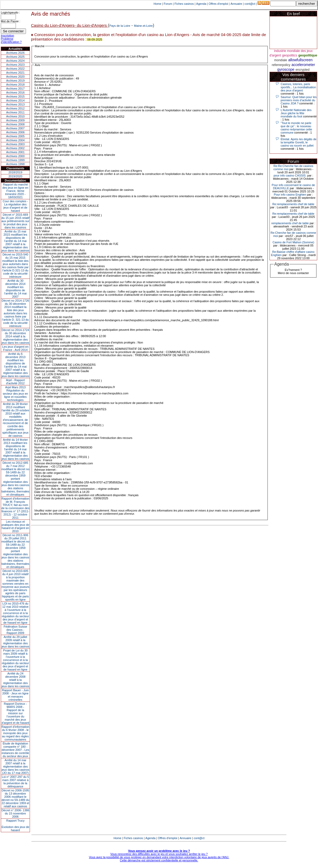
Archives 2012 (15, 108)
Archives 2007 (15, 128)
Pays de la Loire (120, 26)
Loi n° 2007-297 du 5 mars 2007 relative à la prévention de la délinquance (15, 782)
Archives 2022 (15, 69)
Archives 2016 (15, 92)
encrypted (302, 70)
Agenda (201, 4)
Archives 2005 (15, 136)
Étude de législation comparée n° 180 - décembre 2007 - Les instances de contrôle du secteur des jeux (15, 750)
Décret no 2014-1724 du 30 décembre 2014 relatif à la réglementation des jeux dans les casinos (16, 336)
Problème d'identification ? (11, 40)
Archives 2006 (15, 132)
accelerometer (303, 65)
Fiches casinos (184, 4)
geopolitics (290, 55)
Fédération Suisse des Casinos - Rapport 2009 (16, 630)
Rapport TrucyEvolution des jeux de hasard (16, 825)
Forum (168, 4)
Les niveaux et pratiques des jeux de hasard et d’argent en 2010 (16, 526)
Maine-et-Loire (143, 26)
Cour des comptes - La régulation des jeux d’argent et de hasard (15, 206)
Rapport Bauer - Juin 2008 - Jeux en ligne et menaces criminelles (15, 695)
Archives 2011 (15, 112)
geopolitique (308, 55)
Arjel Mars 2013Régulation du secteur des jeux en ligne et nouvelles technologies (15, 394)
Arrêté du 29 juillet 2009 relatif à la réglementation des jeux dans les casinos (16, 642)
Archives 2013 (15, 104)
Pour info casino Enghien (290, 195)
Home (158, 4)
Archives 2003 (15, 144)
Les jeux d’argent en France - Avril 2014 (15, 348)
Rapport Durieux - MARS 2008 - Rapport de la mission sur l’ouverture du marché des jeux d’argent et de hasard (15, 713)
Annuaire (236, 4)
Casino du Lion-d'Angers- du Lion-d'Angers (69, 25)
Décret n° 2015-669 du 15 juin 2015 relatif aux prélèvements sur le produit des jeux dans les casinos (15, 221)
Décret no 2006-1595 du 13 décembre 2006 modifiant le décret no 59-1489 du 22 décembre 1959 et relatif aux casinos (16, 798)
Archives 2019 (15, 81)
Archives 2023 (15, 65)
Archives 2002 (15, 148)
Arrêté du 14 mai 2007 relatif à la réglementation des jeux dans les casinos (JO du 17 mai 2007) (16, 766)
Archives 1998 (15, 164)
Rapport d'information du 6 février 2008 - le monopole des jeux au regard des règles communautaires (16, 733)
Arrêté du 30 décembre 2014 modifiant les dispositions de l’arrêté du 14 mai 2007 (16, 289)
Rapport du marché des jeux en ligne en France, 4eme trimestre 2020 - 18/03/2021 (15, 191)
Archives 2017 (15, 89)
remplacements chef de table (290, 223)
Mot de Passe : (10, 21)
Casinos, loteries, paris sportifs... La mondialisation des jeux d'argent (298, 87)
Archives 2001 (15, 152)
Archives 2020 (15, 77)
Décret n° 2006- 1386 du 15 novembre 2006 (16, 813)
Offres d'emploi (218, 4)
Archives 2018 (15, 85)
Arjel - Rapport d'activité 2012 (16, 382)
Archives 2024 (15, 61)
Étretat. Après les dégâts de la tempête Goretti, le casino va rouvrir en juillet (299, 142)
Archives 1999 (15, 160)
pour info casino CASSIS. (290, 175)
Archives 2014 (15, 100)
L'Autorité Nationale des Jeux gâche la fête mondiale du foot (296, 113)
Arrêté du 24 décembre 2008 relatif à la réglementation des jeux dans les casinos (16, 680)
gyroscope (286, 69)
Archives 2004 (15, 140)
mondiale (281, 60)
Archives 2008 (15, 124)
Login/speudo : (10, 12)
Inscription (7, 36)
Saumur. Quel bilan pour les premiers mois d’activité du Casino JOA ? (299, 100)
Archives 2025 (15, 57)
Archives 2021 (15, 73)
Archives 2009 (15, 120)
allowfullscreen (301, 60)
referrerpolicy (281, 65)
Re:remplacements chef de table (293, 204)
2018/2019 (15, 172)
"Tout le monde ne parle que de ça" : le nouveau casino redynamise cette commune (296, 128)
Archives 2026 (15, 53)
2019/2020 (15, 176)
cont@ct (250, 4)
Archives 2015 (15, 96)
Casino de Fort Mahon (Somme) (293, 242)
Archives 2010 (15, 116)
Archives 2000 (15, 156)
